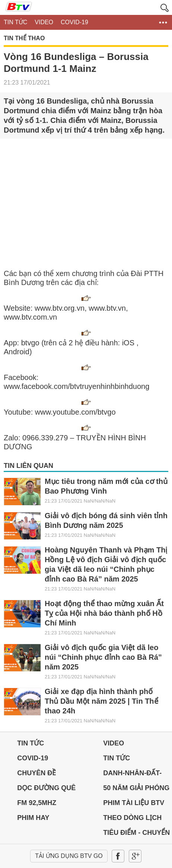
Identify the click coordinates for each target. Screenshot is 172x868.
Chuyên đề (36, 773)
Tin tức (31, 743)
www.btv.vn (107, 308)
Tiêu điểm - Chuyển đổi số (136, 834)
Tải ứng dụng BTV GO (69, 856)
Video (114, 743)
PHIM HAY (33, 818)
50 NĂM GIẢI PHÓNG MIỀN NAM (136, 790)
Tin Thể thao (24, 38)
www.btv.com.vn (30, 317)
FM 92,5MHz (37, 803)
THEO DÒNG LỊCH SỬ (132, 820)
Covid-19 (33, 758)
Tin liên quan (28, 466)
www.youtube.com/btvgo (75, 412)
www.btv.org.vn (60, 308)
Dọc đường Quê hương (46, 790)
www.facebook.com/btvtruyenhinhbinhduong (77, 386)
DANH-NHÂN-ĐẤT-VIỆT (132, 775)
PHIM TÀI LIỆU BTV (134, 803)
